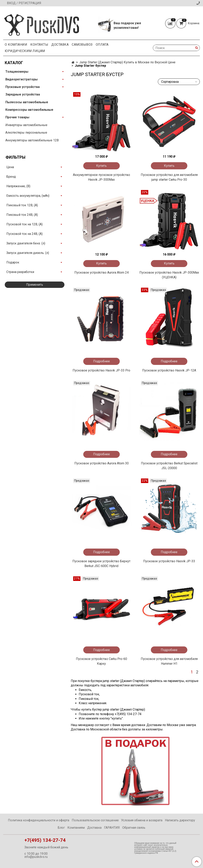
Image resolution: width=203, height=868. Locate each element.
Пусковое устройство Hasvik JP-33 (169, 561)
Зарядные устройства (23, 94)
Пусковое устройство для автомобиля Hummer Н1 (169, 661)
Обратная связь (134, 828)
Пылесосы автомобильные (27, 102)
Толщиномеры (17, 72)
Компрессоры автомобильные (29, 110)
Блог (61, 828)
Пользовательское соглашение (95, 820)
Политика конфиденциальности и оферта (39, 820)
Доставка (60, 45)
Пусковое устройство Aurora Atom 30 (101, 463)
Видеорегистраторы (22, 79)
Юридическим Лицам (25, 51)
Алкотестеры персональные (26, 133)
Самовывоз (82, 45)
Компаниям (76, 828)
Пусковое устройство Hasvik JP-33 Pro (101, 370)
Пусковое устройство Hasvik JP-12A (169, 370)
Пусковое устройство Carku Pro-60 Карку (101, 661)
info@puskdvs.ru (36, 857)
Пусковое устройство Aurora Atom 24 (101, 272)
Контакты (39, 45)
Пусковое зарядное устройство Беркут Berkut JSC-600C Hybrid (101, 564)
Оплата (102, 45)
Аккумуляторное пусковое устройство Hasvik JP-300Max (101, 177)
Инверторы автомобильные (26, 125)
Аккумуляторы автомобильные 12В (32, 140)
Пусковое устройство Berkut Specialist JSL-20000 (169, 466)
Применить (35, 285)
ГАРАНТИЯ (112, 828)
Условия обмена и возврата (142, 820)
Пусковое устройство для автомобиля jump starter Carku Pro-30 (169, 177)
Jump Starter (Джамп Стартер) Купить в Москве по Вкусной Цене (127, 62)
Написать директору (180, 820)
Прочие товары (17, 117)
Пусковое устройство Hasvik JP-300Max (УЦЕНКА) (169, 275)
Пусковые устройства (23, 87)
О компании (16, 45)
